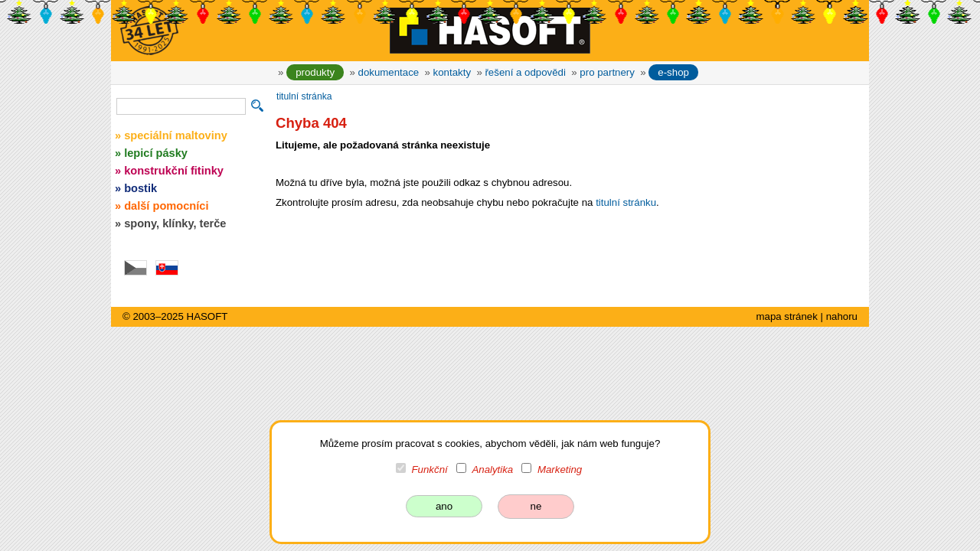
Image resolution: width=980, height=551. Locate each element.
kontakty (452, 72)
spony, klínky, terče (175, 223)
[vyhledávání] (181, 106)
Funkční (430, 469)
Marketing (560, 469)
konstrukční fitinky (174, 171)
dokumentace (389, 72)
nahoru (842, 316)
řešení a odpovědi (525, 72)
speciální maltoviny (176, 135)
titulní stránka (304, 96)
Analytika (492, 469)
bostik (140, 188)
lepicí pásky (156, 153)
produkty (315, 72)
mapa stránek (786, 316)
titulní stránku (626, 202)
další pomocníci (166, 206)
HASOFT (207, 316)
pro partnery (607, 72)
